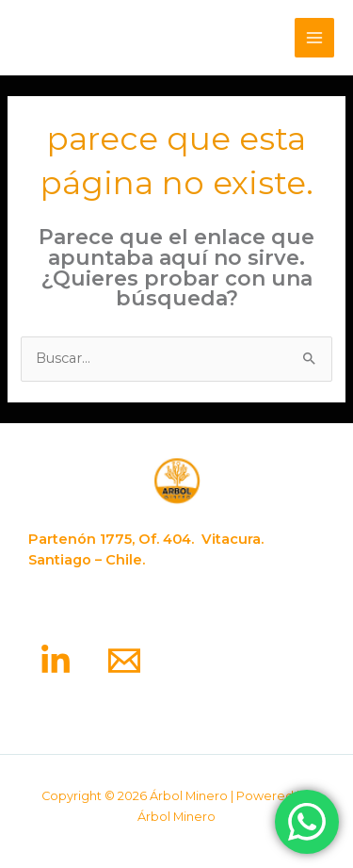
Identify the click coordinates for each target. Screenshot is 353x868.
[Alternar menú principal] (314, 38)
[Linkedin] (56, 661)
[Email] (124, 661)
